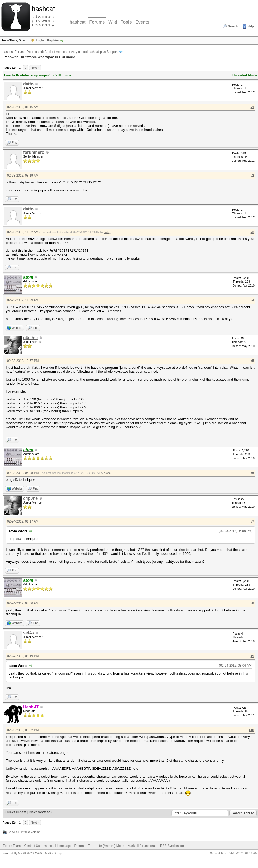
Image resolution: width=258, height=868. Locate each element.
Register (53, 40)
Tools (126, 22)
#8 (252, 603)
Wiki (113, 22)
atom (107, 473)
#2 (252, 176)
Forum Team (12, 846)
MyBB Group (53, 853)
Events (142, 22)
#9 (252, 656)
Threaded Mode (244, 75)
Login (40, 40)
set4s (29, 633)
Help (251, 26)
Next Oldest (17, 812)
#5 (252, 361)
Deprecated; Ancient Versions (47, 52)
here (32, 753)
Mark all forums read (142, 846)
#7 (252, 521)
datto (28, 84)
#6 (252, 473)
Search (233, 26)
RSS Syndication (172, 846)
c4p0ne (30, 338)
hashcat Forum (13, 52)
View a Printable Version (25, 832)
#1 (252, 107)
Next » (35, 68)
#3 (252, 232)
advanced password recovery (42, 16)
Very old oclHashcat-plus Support (94, 52)
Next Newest (39, 812)
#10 (251, 730)
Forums (97, 22)
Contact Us (32, 846)
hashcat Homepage (57, 846)
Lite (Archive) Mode (111, 846)
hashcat (78, 22)
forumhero (34, 152)
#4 (252, 300)
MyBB (22, 853)
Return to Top (84, 846)
